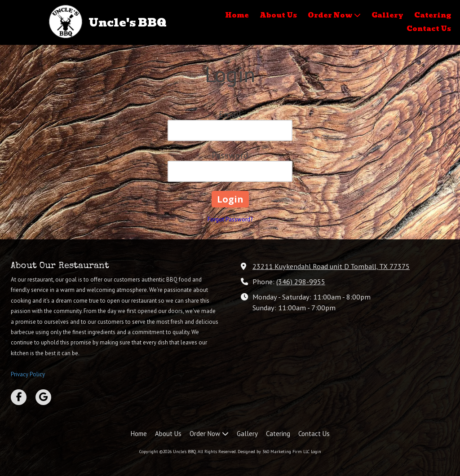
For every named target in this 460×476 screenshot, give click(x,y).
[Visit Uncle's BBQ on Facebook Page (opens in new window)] (19, 397)
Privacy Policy (28, 374)
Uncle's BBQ (128, 22)
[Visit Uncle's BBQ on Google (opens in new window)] (43, 397)
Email (230, 115)
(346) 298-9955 (301, 281)
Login (316, 452)
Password (230, 155)
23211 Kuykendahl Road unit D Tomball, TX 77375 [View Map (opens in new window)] (331, 266)
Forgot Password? (230, 219)
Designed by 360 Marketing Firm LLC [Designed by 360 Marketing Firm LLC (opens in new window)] (274, 452)
